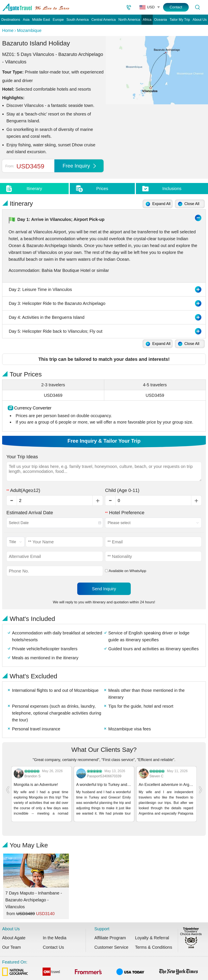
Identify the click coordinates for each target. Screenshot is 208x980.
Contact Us (53, 940)
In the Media (55, 931)
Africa (147, 20)
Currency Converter (33, 408)
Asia (26, 20)
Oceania (160, 20)
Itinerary (34, 189)
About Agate (14, 931)
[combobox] (55, 523)
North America (129, 20)
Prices (102, 189)
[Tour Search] (197, 7)
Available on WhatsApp (126, 571)
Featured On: (100, 961)
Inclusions (172, 189)
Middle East (41, 20)
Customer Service (111, 940)
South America (77, 20)
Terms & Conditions (154, 940)
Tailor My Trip (180, 20)
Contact (176, 7)
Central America (104, 20)
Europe (58, 20)
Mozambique (29, 30)
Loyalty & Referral (152, 931)
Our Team (11, 940)
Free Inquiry (79, 166)
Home (8, 30)
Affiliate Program (110, 931)
